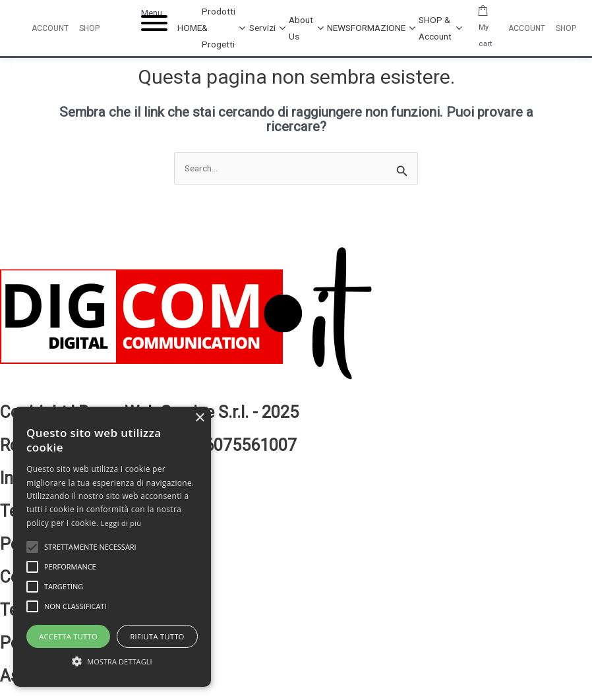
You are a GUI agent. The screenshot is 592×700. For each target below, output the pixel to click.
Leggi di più (121, 523)
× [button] (199, 418)
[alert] (112, 547)
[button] (112, 662)
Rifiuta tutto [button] (157, 636)
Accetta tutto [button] (68, 636)
